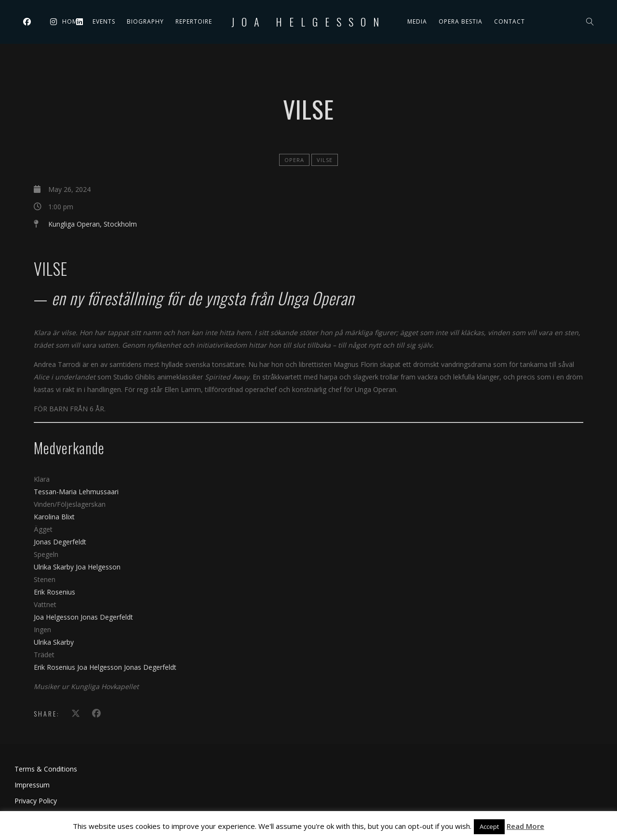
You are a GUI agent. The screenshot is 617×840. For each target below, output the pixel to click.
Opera (294, 160)
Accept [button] (489, 826)
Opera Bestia (461, 21)
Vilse (325, 160)
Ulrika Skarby (55, 567)
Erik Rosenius (54, 592)
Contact (510, 21)
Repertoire (194, 21)
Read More (525, 826)
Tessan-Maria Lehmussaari (76, 492)
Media (417, 21)
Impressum (32, 785)
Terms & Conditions (46, 769)
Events (104, 21)
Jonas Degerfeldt (60, 542)
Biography (145, 21)
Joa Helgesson (309, 22)
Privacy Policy (36, 801)
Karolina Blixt (54, 517)
